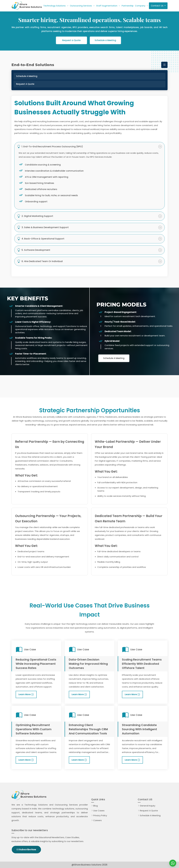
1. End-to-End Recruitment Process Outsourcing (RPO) (50, 147)
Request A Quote (149, 811)
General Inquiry (148, 806)
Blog (96, 806)
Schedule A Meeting (114, 358)
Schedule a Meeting (105, 40)
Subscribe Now (26, 850)
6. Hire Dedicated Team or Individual (40, 261)
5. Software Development (34, 250)
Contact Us (157, 6)
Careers (97, 820)
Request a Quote (71, 40)
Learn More (25, 694)
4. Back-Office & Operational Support (41, 239)
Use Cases (99, 811)
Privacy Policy (100, 815)
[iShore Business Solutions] (173, 863)
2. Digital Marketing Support (35, 216)
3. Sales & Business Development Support (43, 227)
